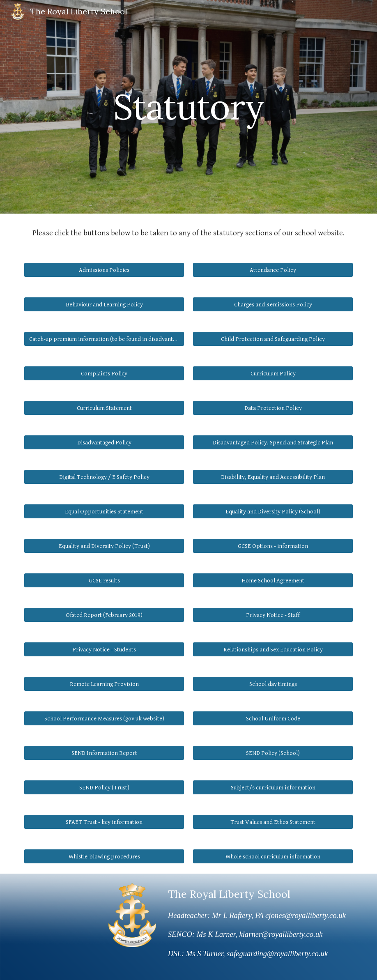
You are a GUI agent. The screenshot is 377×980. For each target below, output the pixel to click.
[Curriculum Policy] (273, 373)
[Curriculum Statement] (104, 408)
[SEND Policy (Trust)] (104, 787)
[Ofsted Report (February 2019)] (104, 615)
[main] (188, 107)
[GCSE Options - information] (273, 546)
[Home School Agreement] (273, 580)
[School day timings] (273, 684)
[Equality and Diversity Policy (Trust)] (104, 546)
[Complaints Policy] (104, 373)
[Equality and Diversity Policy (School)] (273, 511)
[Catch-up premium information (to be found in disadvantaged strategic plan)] (104, 339)
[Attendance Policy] (273, 270)
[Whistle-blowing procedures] (104, 856)
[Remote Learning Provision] (104, 684)
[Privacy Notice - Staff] (273, 615)
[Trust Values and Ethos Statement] (273, 822)
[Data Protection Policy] (273, 408)
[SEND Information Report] (104, 753)
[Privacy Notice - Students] (104, 649)
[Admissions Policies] (104, 270)
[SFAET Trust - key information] (104, 822)
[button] (273, 787)
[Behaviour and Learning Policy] (104, 304)
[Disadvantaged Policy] (104, 442)
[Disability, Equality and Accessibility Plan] (273, 477)
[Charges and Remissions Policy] (273, 304)
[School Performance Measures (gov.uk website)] (104, 718)
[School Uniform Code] (273, 718)
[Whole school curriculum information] (273, 856)
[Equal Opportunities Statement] (104, 511)
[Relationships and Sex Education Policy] (273, 649)
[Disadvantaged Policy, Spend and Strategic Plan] (273, 442)
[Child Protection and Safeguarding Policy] (273, 339)
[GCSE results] (104, 580)
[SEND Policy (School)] (273, 753)
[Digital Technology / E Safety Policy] (104, 477)
